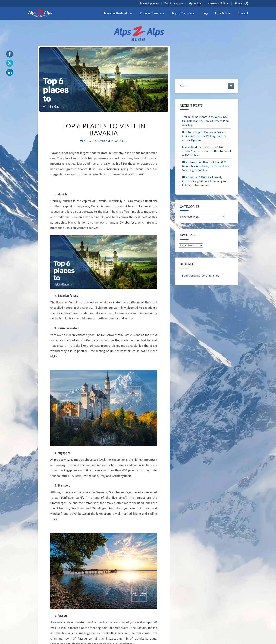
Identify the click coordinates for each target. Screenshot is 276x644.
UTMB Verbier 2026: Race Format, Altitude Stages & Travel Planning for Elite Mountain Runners (204, 181)
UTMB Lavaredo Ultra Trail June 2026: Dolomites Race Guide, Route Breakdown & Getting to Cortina (207, 166)
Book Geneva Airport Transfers (201, 275)
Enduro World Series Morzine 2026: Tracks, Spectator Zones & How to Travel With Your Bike (206, 151)
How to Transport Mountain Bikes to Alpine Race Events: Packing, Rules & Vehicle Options (204, 136)
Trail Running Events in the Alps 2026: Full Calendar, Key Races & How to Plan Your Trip (205, 121)
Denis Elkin (119, 141)
